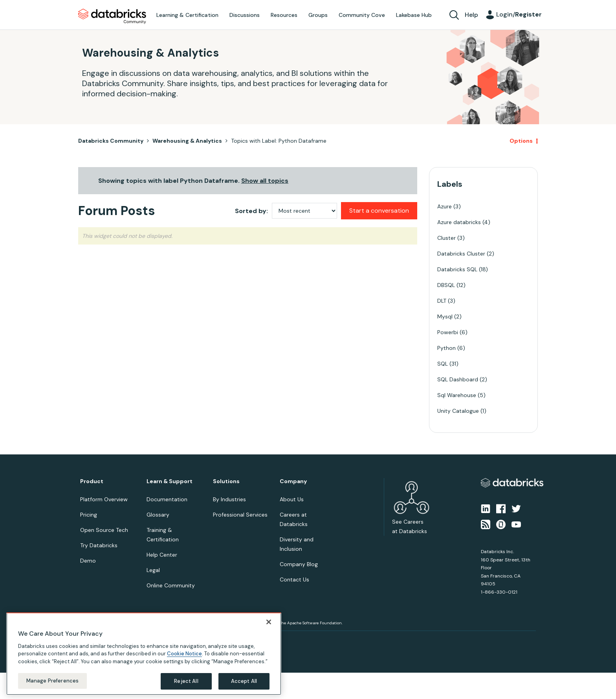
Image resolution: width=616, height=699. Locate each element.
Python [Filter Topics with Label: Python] (446, 348)
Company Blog (299, 564)
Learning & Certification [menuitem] (187, 15)
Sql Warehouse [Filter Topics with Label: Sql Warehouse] (457, 395)
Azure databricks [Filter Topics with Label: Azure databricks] (459, 222)
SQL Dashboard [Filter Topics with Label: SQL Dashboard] (458, 379)
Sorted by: (251, 211)
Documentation (167, 499)
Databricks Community (112, 17)
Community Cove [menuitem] (362, 15)
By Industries (229, 499)
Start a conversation (379, 211)
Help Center (162, 555)
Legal (153, 570)
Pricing (89, 515)
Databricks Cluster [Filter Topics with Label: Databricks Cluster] (461, 254)
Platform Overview (104, 499)
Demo (88, 561)
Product (92, 481)
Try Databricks (99, 545)
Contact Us (294, 579)
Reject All (186, 681)
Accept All (244, 681)
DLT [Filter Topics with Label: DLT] (442, 301)
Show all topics (265, 181)
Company (293, 481)
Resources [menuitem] (284, 15)
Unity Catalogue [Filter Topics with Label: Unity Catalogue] (458, 411)
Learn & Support (170, 481)
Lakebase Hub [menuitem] (414, 15)
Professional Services (240, 515)
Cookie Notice (184, 654)
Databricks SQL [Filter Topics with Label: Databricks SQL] (457, 269)
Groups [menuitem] (318, 15)
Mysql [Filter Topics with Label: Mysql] (445, 316)
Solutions (226, 481)
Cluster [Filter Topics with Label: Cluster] (446, 238)
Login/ (519, 14)
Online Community (171, 585)
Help (471, 15)
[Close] (269, 622)
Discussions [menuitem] (245, 15)
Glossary (158, 515)
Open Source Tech (104, 530)
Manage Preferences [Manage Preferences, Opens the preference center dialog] (52, 681)
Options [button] (521, 141)
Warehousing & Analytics (187, 141)
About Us (292, 499)
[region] (144, 654)
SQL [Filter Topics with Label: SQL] (443, 364)
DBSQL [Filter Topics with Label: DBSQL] (446, 285)
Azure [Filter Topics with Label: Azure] (445, 206)
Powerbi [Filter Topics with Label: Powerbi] (448, 332)
